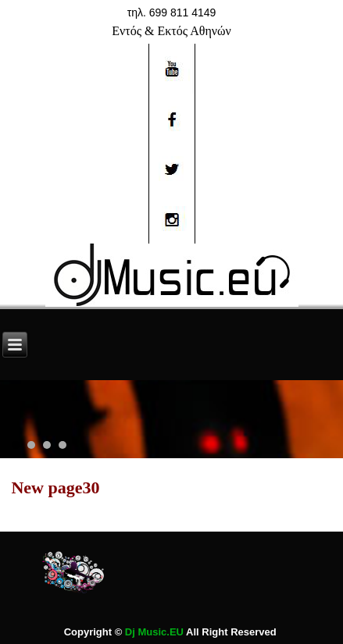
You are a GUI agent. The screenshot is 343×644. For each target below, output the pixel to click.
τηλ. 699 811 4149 (172, 12)
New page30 (55, 487)
